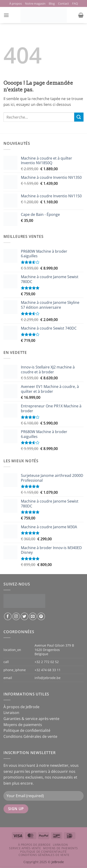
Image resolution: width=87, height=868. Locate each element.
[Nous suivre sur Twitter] (24, 616)
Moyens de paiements (23, 725)
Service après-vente (25, 848)
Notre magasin (35, 3)
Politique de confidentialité (27, 730)
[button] (6, 15)
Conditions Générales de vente (30, 736)
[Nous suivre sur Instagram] (16, 616)
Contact (63, 3)
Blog (52, 3)
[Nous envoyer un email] (33, 616)
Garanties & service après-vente (31, 719)
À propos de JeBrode (21, 707)
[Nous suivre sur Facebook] (8, 616)
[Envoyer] (79, 117)
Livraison (11, 713)
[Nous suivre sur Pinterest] (41, 616)
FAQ (75, 3)
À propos (16, 3)
